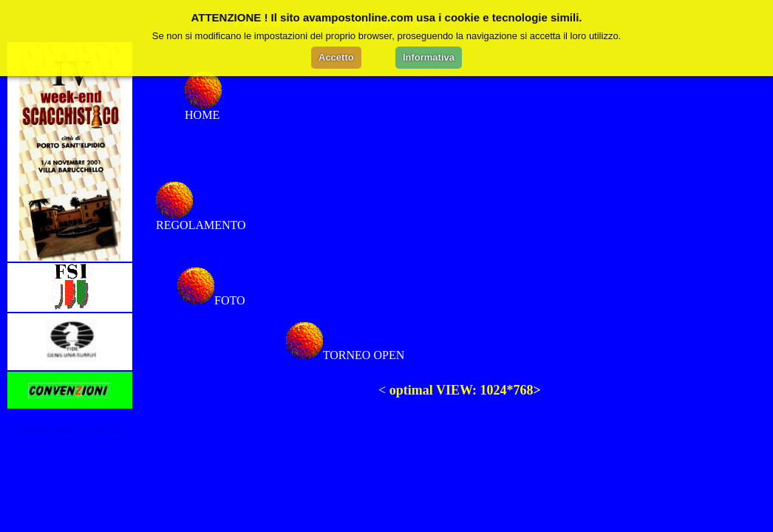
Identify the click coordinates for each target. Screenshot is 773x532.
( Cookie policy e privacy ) (69, 428)
